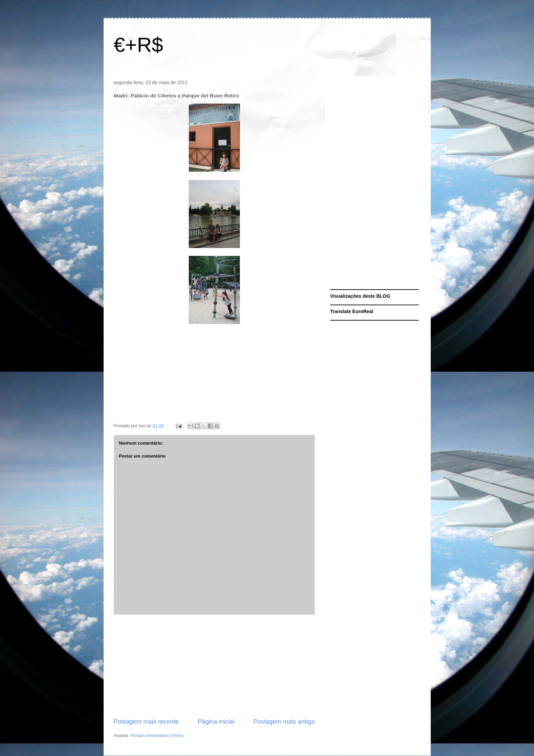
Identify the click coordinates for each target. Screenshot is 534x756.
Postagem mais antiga (284, 722)
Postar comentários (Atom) (157, 735)
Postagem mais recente (146, 722)
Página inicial (216, 722)
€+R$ (139, 45)
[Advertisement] (214, 666)
